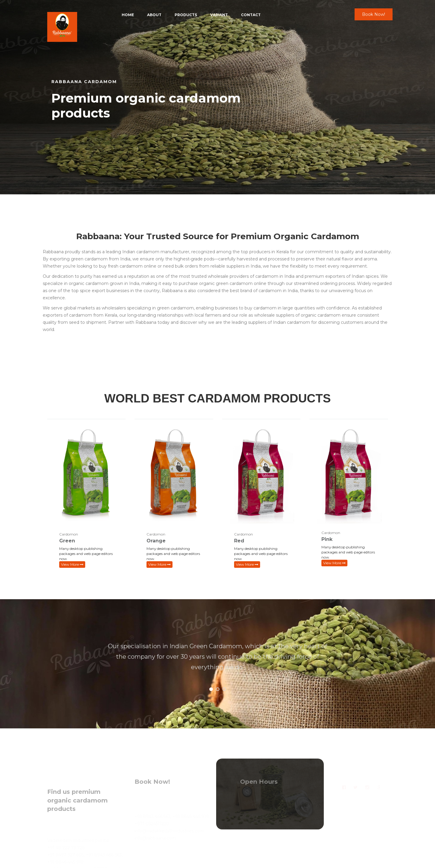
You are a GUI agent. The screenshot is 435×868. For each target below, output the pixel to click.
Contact (251, 15)
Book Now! (374, 14)
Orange (156, 541)
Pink (327, 539)
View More (72, 564)
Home (128, 15)
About (154, 15)
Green (67, 541)
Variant (219, 15)
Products (186, 15)
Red (239, 541)
